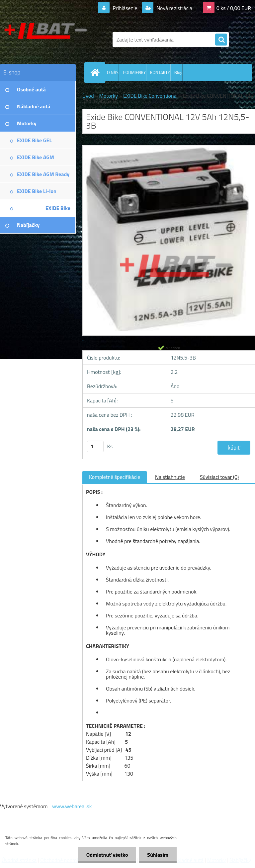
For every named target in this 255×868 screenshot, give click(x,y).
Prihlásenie (125, 8)
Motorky (108, 96)
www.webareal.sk (72, 806)
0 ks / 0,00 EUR (234, 8)
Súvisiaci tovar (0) (219, 477)
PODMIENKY (134, 72)
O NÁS (113, 72)
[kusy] (95, 446)
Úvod (88, 96)
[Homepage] (96, 72)
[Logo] (46, 40)
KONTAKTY (160, 72)
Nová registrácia (174, 8)
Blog (178, 72)
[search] (221, 40)
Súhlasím (158, 855)
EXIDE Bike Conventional (150, 96)
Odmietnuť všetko (107, 855)
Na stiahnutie (170, 477)
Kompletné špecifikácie (115, 477)
